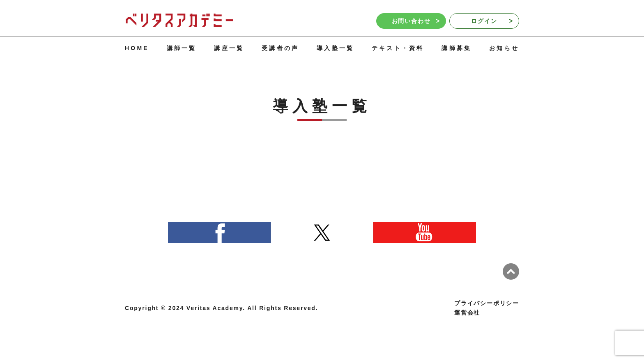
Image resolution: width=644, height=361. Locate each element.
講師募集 (457, 48)
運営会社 (467, 313)
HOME (137, 48)
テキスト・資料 (398, 48)
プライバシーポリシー (487, 303)
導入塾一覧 (335, 48)
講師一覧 (182, 48)
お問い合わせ (416, 21)
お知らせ (504, 48)
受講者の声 (280, 48)
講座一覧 (229, 48)
